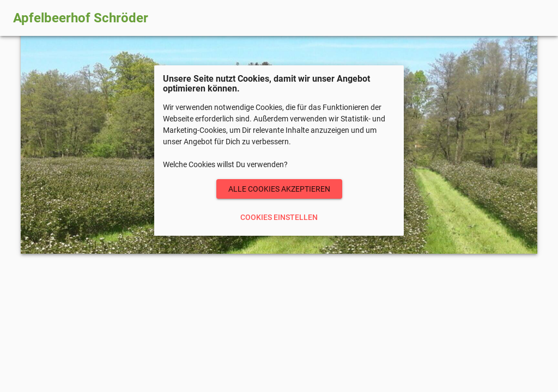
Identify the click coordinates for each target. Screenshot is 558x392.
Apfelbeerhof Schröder (81, 18)
